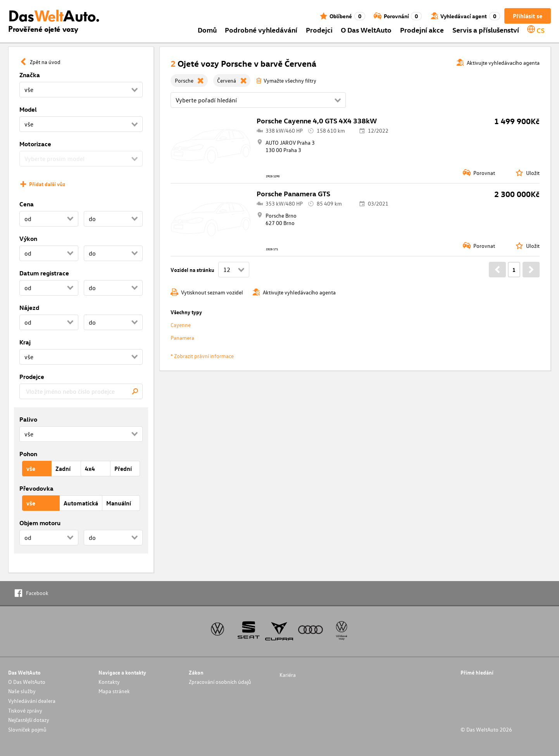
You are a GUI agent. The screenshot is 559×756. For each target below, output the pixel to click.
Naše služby (22, 691)
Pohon (28, 454)
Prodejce (32, 377)
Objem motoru (40, 523)
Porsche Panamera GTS (293, 193)
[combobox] (81, 391)
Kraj (25, 342)
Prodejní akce (422, 30)
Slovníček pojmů (27, 729)
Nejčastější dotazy (29, 720)
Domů (207, 30)
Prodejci (319, 30)
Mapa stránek (114, 691)
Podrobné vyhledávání (261, 30)
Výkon (28, 239)
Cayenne (181, 325)
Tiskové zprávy (25, 710)
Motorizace (35, 144)
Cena (27, 204)
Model (28, 109)
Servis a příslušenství (486, 30)
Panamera (182, 338)
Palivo (28, 419)
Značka (30, 75)
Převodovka (36, 488)
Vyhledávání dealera (32, 701)
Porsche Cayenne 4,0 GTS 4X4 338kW (317, 120)
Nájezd (29, 308)
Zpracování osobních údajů (220, 682)
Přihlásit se (528, 16)
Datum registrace (44, 273)
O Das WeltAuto (366, 30)
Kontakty (109, 682)
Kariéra (288, 675)
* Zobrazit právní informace (202, 356)
